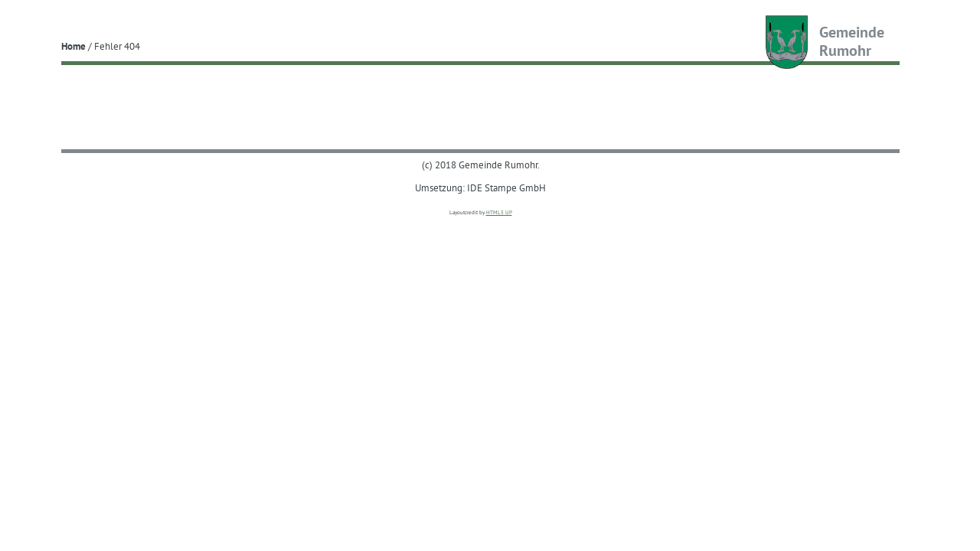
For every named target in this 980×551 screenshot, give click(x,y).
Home (73, 46)
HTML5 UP (499, 212)
